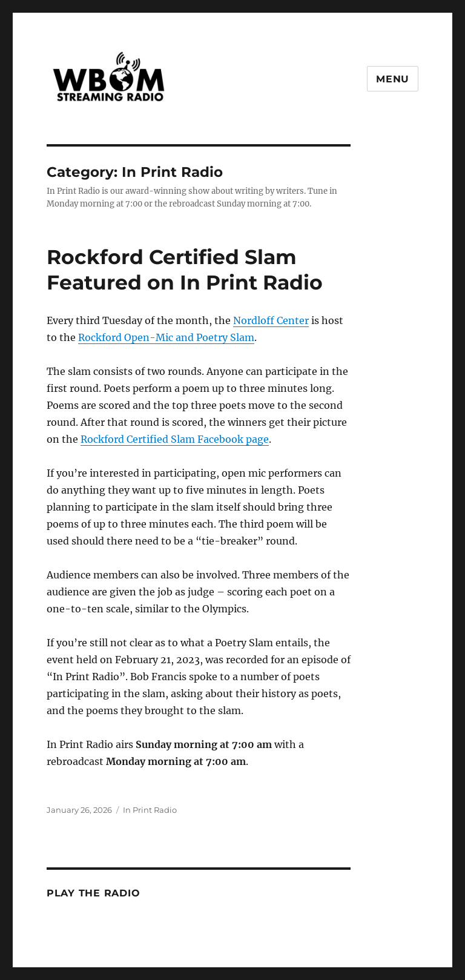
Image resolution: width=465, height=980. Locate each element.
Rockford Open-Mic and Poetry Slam (166, 337)
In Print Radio (150, 810)
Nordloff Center (271, 320)
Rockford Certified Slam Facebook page (175, 439)
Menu (393, 79)
